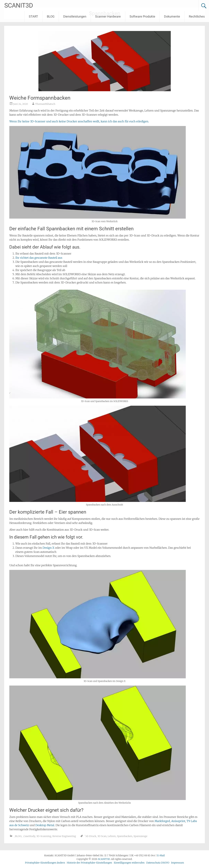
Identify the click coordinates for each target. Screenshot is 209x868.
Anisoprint (178, 821)
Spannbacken (124, 836)
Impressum (178, 863)
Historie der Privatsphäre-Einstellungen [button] (90, 863)
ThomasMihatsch (45, 104)
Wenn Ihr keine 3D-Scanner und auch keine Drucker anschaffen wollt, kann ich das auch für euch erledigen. (79, 121)
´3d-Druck (90, 836)
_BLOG (18, 836)
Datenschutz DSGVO (158, 863)
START (33, 16)
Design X (49, 548)
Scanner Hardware (108, 16)
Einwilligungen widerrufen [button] (129, 863)
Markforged (162, 821)
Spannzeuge (140, 836)
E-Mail (161, 855)
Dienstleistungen (75, 16)
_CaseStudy (29, 836)
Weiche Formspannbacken (40, 98)
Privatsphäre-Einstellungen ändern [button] (45, 863)
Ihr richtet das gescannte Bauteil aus (39, 258)
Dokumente (172, 16)
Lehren (112, 836)
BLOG (51, 16)
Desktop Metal (45, 825)
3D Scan (102, 836)
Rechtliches (197, 16)
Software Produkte (142, 16)
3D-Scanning (44, 836)
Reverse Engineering (64, 836)
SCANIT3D (19, 6)
